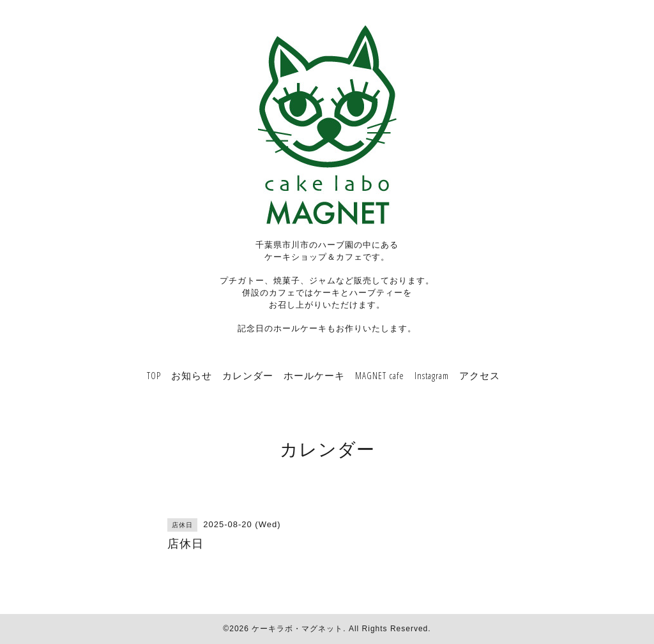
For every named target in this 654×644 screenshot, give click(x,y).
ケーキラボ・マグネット (297, 629)
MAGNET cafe (380, 375)
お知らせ (192, 375)
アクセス (480, 375)
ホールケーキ (314, 375)
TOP (154, 375)
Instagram (432, 375)
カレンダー (248, 375)
